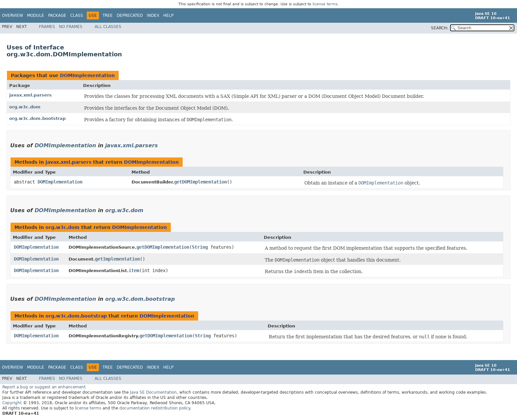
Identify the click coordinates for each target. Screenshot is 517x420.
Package (57, 15)
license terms (325, 4)
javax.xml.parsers (30, 95)
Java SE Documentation (153, 392)
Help (168, 15)
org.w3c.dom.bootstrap (37, 118)
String (200, 247)
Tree (108, 15)
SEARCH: (440, 28)
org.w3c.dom (25, 107)
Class (77, 15)
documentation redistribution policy (155, 408)
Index (153, 15)
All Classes (108, 27)
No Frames (71, 27)
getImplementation (117, 259)
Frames (47, 27)
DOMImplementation (87, 75)
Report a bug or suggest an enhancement (44, 387)
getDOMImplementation (200, 182)
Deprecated (130, 15)
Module (36, 15)
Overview (13, 15)
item (134, 270)
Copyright (12, 403)
